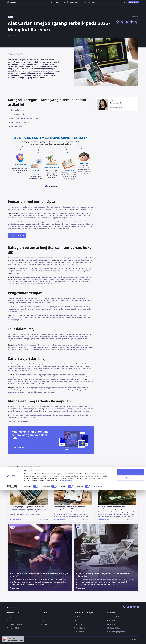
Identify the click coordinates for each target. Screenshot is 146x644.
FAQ (42, 617)
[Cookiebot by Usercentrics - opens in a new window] (12, 640)
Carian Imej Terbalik (58, 2)
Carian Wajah (74, 2)
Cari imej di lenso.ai (17, 236)
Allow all (130, 626)
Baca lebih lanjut (20, 448)
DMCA (76, 621)
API (8, 621)
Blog (42, 621)
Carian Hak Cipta (89, 2)
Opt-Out (77, 617)
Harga (9, 617)
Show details (98, 640)
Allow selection (130, 632)
